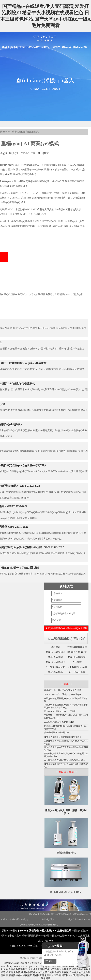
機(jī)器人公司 (35, 914)
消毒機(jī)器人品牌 (36, 925)
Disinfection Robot (21, 914)
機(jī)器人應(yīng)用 (51, 914)
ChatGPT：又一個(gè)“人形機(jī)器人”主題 (63, 690)
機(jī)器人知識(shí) (56, 662)
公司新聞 (55, 647)
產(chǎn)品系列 (10, 47)
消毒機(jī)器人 (51, 925)
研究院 (56, 47)
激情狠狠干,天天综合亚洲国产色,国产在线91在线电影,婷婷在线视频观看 (53, 969)
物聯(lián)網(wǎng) (80, 914)
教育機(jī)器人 (48, 919)
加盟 (46, 153)
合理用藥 (62, 925)
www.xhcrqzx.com (9, 966)
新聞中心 (46, 47)
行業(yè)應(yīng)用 (30, 47)
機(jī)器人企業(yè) (20, 919)
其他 (40, 153)
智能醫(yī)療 (66, 914)
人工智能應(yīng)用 (55, 667)
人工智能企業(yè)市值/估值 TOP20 (59, 722)
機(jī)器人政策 (35, 919)
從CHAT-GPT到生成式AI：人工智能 (60, 711)
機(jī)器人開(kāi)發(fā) (78, 919)
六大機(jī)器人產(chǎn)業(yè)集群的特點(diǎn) (64, 760)
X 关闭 (46, 967)
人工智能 (77, 662)
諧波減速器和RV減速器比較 (56, 733)
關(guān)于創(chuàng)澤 (74, 47)
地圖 (69, 925)
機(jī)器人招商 (6, 914)
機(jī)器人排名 (56, 672)
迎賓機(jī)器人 (61, 919)
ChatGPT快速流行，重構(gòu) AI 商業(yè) (62, 694)
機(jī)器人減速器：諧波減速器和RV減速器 (63, 737)
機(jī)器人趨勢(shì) (56, 652)
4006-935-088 (25, 946)
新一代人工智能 (77, 672)
